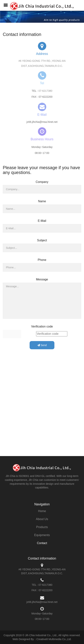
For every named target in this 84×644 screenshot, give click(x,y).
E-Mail (42, 221)
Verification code (42, 326)
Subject (42, 240)
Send (42, 345)
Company (42, 182)
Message (42, 279)
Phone (42, 260)
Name (42, 201)
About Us (42, 519)
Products (42, 527)
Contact (42, 543)
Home (42, 511)
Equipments (42, 535)
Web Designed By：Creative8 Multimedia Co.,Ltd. (42, 639)
